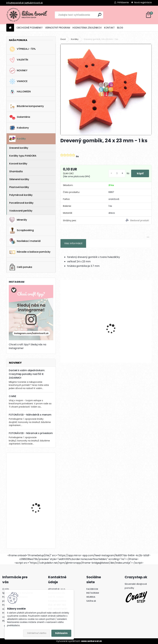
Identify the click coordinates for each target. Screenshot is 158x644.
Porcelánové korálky (21, 203)
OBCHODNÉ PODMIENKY (30, 28)
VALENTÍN (19, 60)
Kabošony (19, 128)
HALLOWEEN (20, 92)
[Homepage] (10, 28)
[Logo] (28, 15)
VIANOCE (18, 81)
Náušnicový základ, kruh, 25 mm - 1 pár (129, 335)
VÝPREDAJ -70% (22, 49)
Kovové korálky (18, 164)
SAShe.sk (91, 601)
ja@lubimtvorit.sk (34, 3)
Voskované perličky (21, 211)
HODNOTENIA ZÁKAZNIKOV (87, 28)
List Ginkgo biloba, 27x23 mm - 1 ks (82, 335)
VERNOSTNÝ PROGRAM (58, 28)
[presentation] (62, 323)
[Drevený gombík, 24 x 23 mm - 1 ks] (106, 89)
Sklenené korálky (19, 179)
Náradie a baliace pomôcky (30, 252)
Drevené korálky (19, 148)
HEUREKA (91, 597)
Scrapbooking (21, 230)
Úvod (63, 39)
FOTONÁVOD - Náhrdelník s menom (30, 415)
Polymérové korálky (21, 195)
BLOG (120, 28)
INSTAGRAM (93, 593)
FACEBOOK (92, 589)
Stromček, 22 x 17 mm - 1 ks (40, 528)
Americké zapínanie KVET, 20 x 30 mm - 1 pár (40, 469)
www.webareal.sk (91, 641)
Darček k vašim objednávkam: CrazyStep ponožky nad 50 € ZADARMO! (27, 374)
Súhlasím (61, 633)
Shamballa (16, 171)
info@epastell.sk (15, 3)
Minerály (18, 220)
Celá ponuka (21, 267)
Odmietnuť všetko (37, 633)
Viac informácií (73, 243)
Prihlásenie (123, 2)
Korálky (17, 139)
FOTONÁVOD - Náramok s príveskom (31, 433)
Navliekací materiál (25, 241)
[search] (100, 15)
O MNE (12, 396)
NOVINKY (18, 71)
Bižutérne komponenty (26, 106)
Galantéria (20, 117)
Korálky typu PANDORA (23, 156)
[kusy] (116, 173)
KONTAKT (109, 28)
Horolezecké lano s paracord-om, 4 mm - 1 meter (39, 500)
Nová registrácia (143, 2)
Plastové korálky (19, 187)
